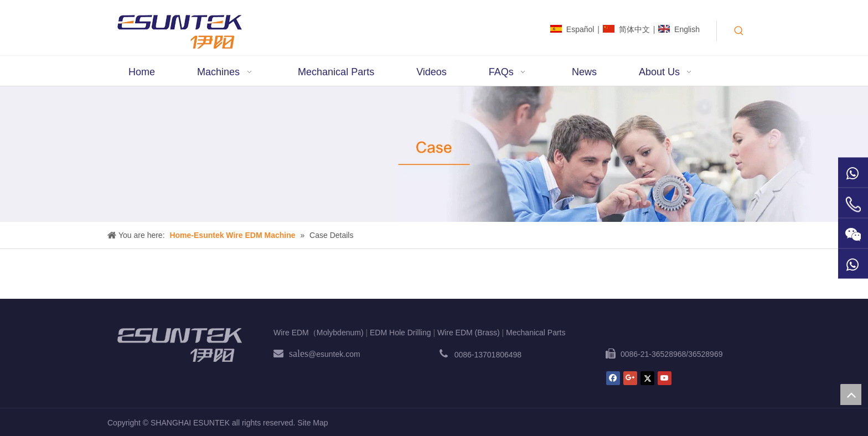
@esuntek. (327, 354)
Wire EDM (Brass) (469, 333)
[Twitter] (647, 378)
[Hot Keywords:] (739, 31)
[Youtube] (665, 378)
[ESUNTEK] (179, 345)
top (851, 395)
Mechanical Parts (536, 333)
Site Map (312, 423)
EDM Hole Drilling (400, 333)
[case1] (434, 154)
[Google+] (630, 378)
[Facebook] (613, 378)
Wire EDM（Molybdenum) (319, 333)
